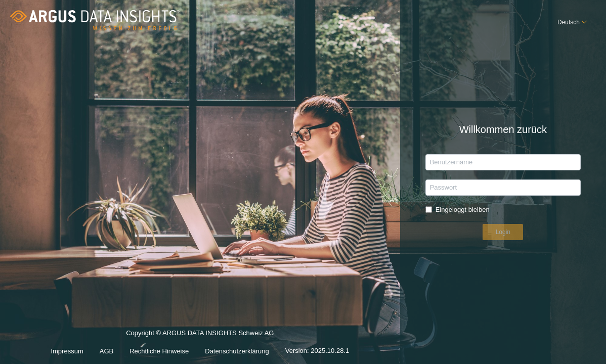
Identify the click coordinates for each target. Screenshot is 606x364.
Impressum (67, 351)
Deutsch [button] (569, 22)
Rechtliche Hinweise (159, 351)
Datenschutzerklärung (237, 351)
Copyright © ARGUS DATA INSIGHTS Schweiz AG (200, 333)
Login (503, 232)
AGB (106, 351)
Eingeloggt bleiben (463, 210)
